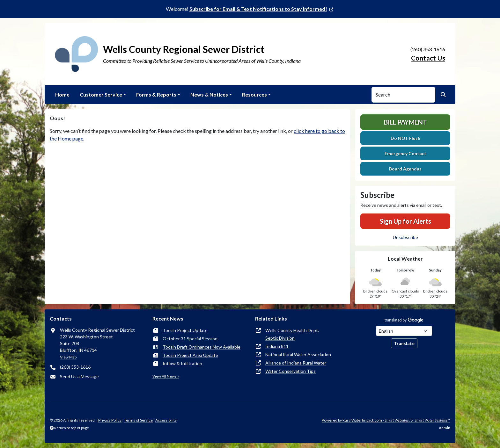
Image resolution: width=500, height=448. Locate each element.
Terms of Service (138, 420)
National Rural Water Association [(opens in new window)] (298, 354)
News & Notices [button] (209, 94)
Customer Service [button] (101, 94)
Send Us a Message (79, 376)
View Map (68, 357)
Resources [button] (254, 94)
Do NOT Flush (405, 138)
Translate (404, 343)
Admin (445, 428)
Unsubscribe (405, 237)
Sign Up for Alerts (405, 221)
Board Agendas (405, 169)
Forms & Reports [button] (156, 94)
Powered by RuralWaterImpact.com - (386, 420)
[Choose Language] (404, 331)
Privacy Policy (110, 420)
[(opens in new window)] (262, 9)
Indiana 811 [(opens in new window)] (277, 346)
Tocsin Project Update (185, 330)
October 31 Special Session (190, 339)
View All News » (166, 376)
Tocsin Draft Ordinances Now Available (202, 347)
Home (62, 94)
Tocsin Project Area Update (190, 355)
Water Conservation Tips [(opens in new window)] (290, 371)
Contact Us (428, 58)
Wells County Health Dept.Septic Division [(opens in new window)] (292, 334)
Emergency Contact (405, 153)
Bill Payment (405, 122)
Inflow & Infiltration (182, 363)
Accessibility (166, 420)
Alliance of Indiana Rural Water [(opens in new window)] (296, 363)
